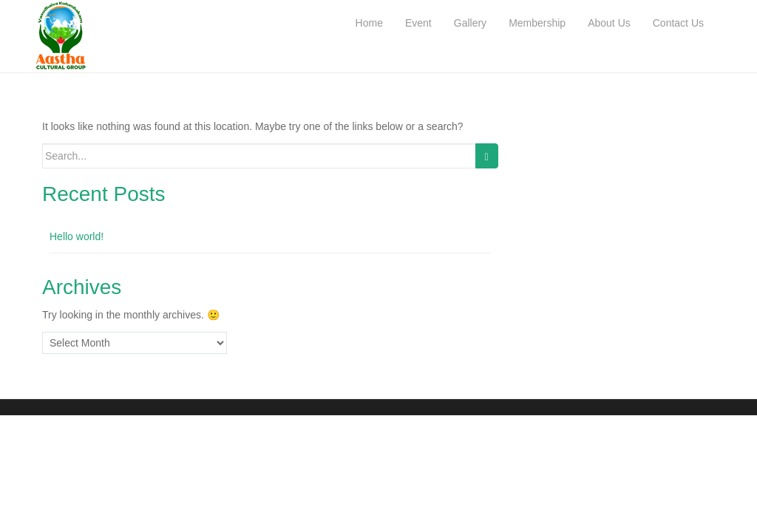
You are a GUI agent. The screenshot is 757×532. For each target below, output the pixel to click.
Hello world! (77, 236)
